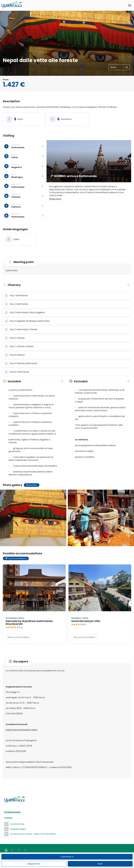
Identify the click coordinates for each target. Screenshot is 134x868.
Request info (34, 864)
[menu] (130, 5)
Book (100, 864)
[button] (55, 199)
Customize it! (67, 857)
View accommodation (19, 637)
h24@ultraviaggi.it (18, 829)
